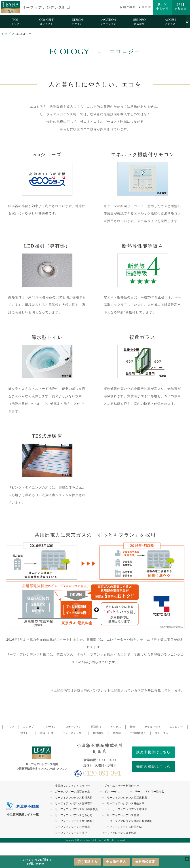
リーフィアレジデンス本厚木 (130, 809)
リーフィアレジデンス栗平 (71, 833)
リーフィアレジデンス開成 (123, 815)
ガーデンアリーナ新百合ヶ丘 (72, 792)
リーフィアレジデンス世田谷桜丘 (75, 821)
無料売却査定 (145, 862)
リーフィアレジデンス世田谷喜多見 (76, 809)
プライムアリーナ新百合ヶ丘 (122, 786)
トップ (6, 34)
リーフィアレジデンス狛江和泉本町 (131, 821)
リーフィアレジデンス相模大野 (74, 798)
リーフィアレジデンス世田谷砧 (123, 827)
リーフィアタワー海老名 (149, 792)
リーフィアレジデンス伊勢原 (72, 827)
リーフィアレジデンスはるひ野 (74, 815)
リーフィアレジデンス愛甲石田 (74, 803)
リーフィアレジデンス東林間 (119, 833)
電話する (88, 862)
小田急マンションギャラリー (72, 786)
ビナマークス (112, 792)
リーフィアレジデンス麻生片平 (126, 803)
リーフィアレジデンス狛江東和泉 (127, 798)
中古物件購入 (116, 862)
